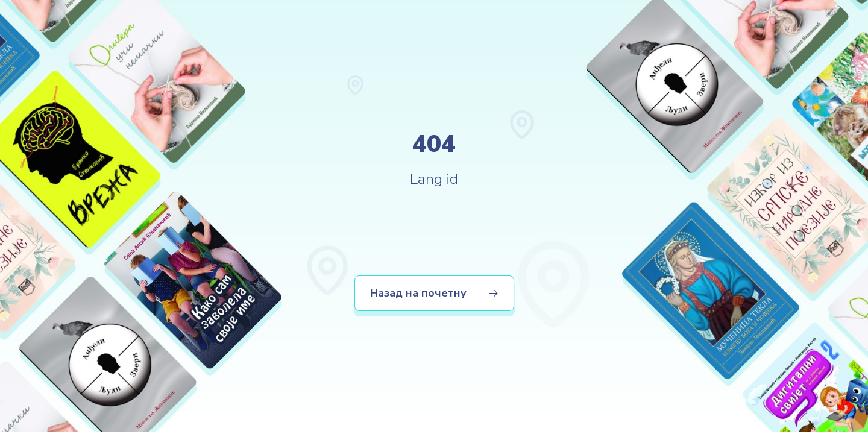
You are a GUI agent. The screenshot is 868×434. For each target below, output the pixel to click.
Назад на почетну (434, 293)
